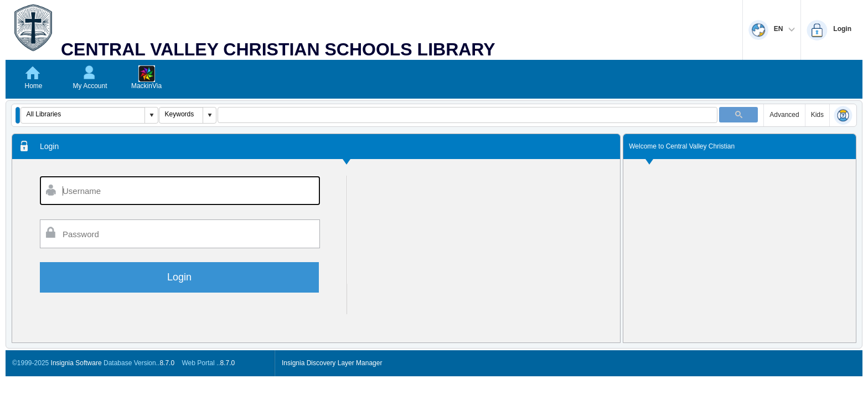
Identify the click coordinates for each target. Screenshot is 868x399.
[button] (18, 115)
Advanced (784, 115)
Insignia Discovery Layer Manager (332, 363)
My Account (90, 86)
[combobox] (83, 114)
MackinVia (146, 86)
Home (33, 86)
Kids (817, 115)
